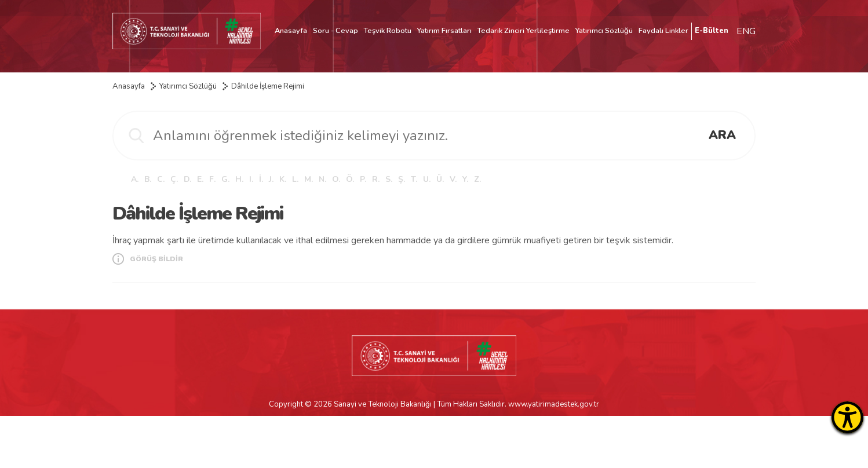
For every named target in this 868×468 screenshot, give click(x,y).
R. (376, 179)
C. (161, 179)
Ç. (174, 179)
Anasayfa (291, 31)
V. (453, 179)
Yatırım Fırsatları (444, 31)
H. (239, 179)
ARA (722, 135)
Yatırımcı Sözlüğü (604, 31)
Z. (477, 179)
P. (363, 179)
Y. (465, 179)
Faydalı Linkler (663, 31)
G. (225, 179)
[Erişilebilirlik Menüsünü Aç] (847, 417)
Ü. (440, 179)
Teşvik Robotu (388, 31)
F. (212, 179)
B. (148, 179)
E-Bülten (712, 31)
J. (271, 179)
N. (322, 179)
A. (135, 179)
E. (200, 179)
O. (336, 179)
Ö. (350, 179)
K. (283, 179)
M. (309, 179)
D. (187, 179)
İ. (261, 179)
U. (427, 179)
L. (295, 179)
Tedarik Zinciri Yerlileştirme (524, 31)
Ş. (402, 179)
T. (414, 179)
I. (251, 179)
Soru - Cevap (335, 31)
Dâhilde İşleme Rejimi (268, 86)
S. (389, 179)
